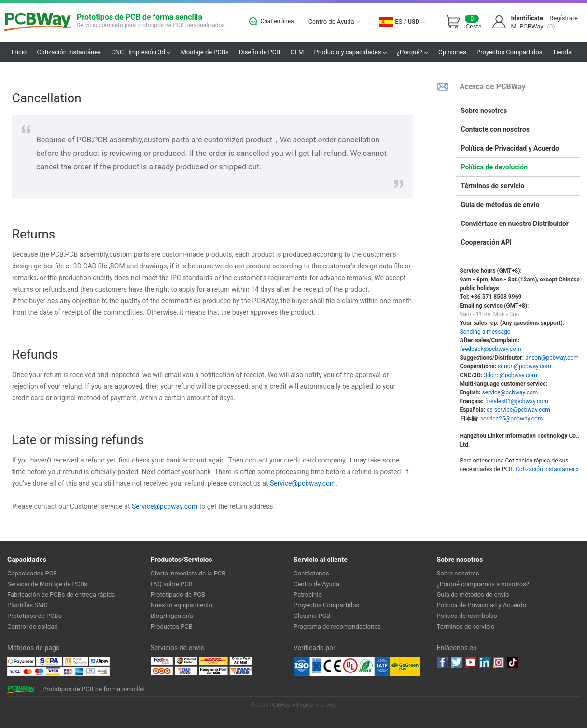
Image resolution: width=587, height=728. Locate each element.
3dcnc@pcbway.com (510, 375)
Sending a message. (486, 332)
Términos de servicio (493, 186)
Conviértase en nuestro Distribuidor (515, 224)
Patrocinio (308, 595)
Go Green (405, 666)
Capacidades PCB (32, 573)
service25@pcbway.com (511, 419)
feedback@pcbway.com (491, 349)
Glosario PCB (312, 616)
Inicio (19, 52)
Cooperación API (487, 242)
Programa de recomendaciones (337, 626)
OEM (297, 52)
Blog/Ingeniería (172, 616)
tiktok (513, 662)
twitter (457, 662)
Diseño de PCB (259, 52)
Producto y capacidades (350, 52)
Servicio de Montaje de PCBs (47, 584)
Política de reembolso (467, 616)
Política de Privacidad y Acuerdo (510, 148)
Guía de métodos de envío (500, 205)
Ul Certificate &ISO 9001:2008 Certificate (342, 666)
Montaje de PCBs (204, 52)
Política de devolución (495, 167)
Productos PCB (172, 626)
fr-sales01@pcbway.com (517, 401)
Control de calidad (33, 626)
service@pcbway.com (510, 392)
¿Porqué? (412, 52)
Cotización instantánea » (547, 469)
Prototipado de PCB (178, 595)
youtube (471, 662)
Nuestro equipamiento (182, 605)
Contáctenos (311, 573)
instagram (499, 662)
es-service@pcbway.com (518, 410)
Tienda (562, 52)
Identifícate (527, 18)
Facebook (443, 662)
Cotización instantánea (69, 52)
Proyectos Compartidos (509, 52)
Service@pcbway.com (303, 483)
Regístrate (564, 18)
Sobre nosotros (484, 111)
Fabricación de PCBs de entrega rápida (61, 595)
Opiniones (452, 52)
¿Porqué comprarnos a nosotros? (483, 584)
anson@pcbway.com (552, 358)
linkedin (485, 662)
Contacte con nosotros (495, 129)
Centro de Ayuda (334, 21)
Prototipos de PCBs (34, 616)
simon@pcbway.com (524, 366)
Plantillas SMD (28, 605)
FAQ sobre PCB (172, 584)
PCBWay (38, 22)
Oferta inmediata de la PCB (188, 573)
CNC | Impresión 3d (141, 52)
